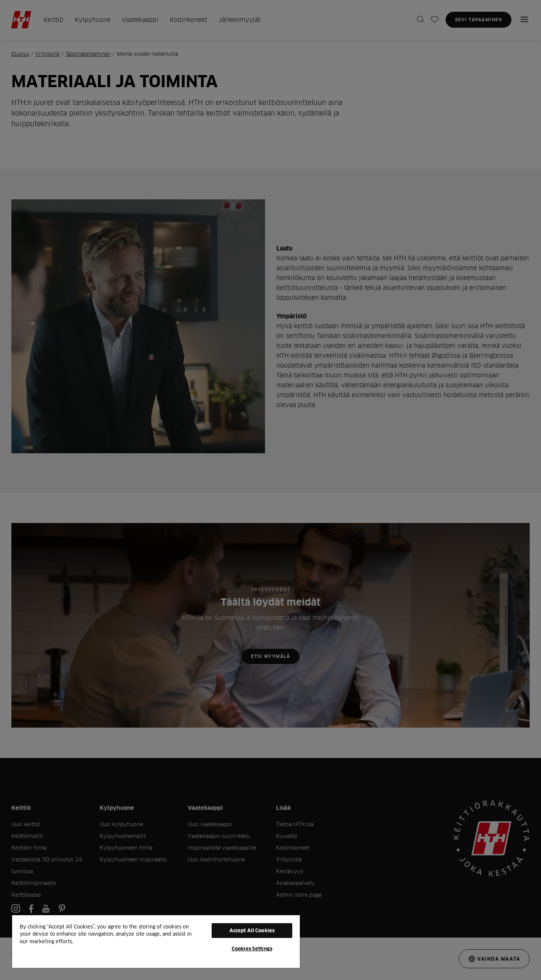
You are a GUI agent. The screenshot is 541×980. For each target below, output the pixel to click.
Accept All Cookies (252, 930)
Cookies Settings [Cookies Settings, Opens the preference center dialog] (252, 949)
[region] (156, 941)
